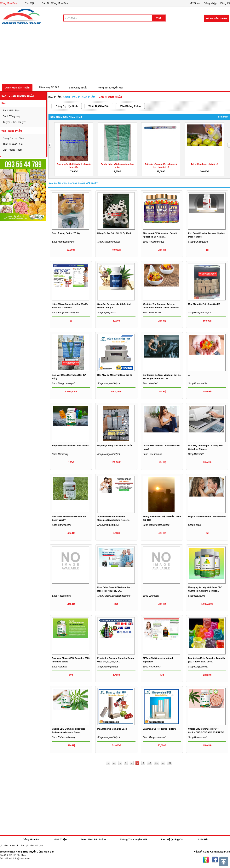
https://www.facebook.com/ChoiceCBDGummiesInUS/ (80, 446)
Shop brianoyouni (197, 737)
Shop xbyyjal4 (150, 383)
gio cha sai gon (34, 845)
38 (170, 763)
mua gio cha (17, 845)
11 (157, 763)
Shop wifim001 (196, 454)
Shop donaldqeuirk (198, 242)
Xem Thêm (223, 117)
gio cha (4, 845)
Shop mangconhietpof (63, 242)
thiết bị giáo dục (13, 144)
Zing (206, 860)
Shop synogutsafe (107, 313)
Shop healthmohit (152, 667)
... (189, 375)
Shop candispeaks (62, 525)
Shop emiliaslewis (152, 313)
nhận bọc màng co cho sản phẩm (115, 446)
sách (4, 103)
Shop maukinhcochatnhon (156, 525)
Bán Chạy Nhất (78, 88)
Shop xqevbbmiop (61, 596)
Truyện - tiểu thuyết (14, 122)
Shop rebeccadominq (63, 737)
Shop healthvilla (196, 596)
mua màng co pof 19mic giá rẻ (204, 304)
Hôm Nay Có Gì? (49, 87)
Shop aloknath (60, 667)
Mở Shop (195, 3)
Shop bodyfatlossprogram (65, 313)
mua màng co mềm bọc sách (112, 729)
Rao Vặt (29, 3)
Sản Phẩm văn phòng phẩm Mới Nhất (73, 183)
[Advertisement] (115, 55)
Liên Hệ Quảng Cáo (172, 839)
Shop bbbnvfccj (151, 596)
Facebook (215, 860)
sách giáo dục (11, 110)
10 (150, 763)
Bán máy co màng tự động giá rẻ (115, 375)
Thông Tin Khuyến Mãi (110, 88)
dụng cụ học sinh (13, 138)
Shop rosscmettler (198, 383)
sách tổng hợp (12, 116)
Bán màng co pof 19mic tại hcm (159, 729)
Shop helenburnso (152, 454)
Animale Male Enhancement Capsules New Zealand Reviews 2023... (113, 520)
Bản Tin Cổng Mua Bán (55, 3)
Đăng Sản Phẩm (216, 18)
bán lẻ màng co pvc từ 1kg (66, 233)
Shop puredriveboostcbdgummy (114, 596)
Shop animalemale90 (108, 525)
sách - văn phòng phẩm (18, 96)
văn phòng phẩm (12, 131)
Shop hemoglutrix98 (108, 667)
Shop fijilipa (194, 525)
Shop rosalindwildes (153, 242)
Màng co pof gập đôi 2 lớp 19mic (115, 233)
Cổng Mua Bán (9, 3)
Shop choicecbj (60, 454)
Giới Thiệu (61, 839)
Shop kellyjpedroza (198, 667)
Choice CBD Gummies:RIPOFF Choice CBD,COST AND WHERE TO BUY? (206, 732)
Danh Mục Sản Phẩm (17, 88)
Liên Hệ (203, 839)
